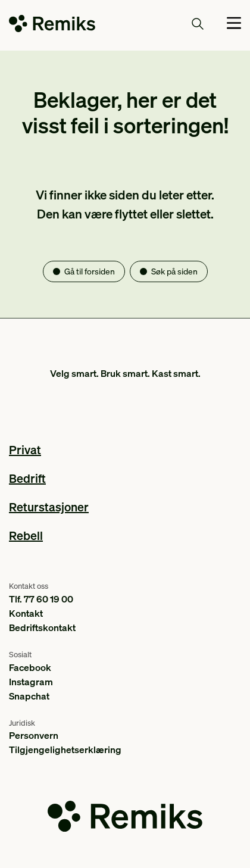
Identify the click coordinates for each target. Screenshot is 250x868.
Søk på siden (174, 271)
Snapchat (29, 696)
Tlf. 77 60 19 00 (41, 599)
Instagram (31, 681)
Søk (184, 23)
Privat (25, 449)
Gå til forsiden (90, 271)
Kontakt (26, 613)
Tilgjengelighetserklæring (65, 749)
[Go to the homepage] (52, 26)
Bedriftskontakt (42, 627)
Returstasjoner (49, 507)
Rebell (26, 535)
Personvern (34, 735)
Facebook (30, 667)
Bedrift (27, 478)
